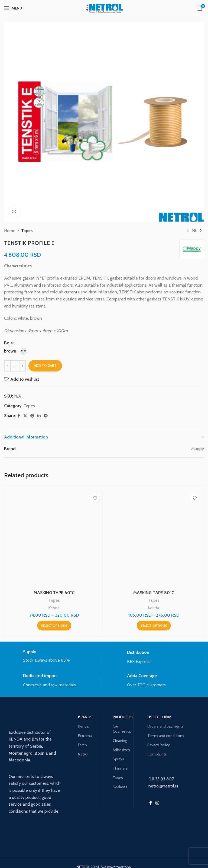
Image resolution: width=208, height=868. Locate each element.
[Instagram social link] (157, 803)
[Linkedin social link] (39, 416)
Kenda (54, 608)
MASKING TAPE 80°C (154, 593)
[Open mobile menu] (13, 8)
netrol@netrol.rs (163, 786)
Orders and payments (165, 726)
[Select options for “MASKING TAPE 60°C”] (54, 626)
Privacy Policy (159, 745)
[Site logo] (104, 8)
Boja (8, 343)
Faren (82, 745)
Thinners (120, 768)
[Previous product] (188, 231)
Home (10, 231)
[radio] (10, 351)
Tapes (27, 231)
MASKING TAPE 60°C (54, 593)
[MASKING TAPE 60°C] (54, 539)
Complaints (157, 754)
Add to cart (45, 366)
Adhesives (121, 750)
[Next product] (201, 231)
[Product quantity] (15, 366)
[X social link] (25, 416)
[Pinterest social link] (32, 416)
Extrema (85, 736)
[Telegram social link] (46, 416)
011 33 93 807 (161, 779)
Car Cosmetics (121, 729)
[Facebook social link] (19, 416)
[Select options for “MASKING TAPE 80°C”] (154, 626)
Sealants (120, 787)
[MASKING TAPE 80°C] (154, 539)
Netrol (83, 754)
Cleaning (120, 741)
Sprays (118, 759)
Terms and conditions (166, 736)
